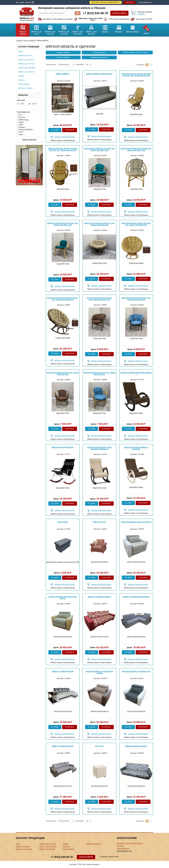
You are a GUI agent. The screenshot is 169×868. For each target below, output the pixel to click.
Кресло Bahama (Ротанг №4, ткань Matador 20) (99, 374)
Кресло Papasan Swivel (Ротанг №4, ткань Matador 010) (136, 224)
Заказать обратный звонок (64, 137)
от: (22, 104)
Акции (146, 29)
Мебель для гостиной (64, 29)
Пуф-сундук (63, 522)
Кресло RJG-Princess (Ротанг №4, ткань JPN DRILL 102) (136, 149)
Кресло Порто (99, 522)
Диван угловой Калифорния (136, 597)
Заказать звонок (119, 13)
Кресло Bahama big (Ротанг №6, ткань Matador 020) (136, 299)
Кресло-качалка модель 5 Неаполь (136, 448)
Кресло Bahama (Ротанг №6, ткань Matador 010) (63, 374)
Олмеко (22, 127)
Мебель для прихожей (78, 29)
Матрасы (119, 28)
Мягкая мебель (133, 28)
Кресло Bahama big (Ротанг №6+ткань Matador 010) (99, 299)
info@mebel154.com (124, 851)
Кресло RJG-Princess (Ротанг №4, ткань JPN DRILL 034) (63, 224)
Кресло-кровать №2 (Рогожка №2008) (99, 672)
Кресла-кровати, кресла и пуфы (135, 52)
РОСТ (21, 132)
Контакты (129, 2)
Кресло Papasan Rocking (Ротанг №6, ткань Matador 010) (63, 299)
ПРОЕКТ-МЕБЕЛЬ (26, 130)
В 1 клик (55, 130)
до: (34, 104)
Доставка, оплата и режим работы (106, 2)
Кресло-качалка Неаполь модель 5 (136, 374)
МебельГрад (24, 120)
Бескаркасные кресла (99, 57)
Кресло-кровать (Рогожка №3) (136, 671)
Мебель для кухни (36, 29)
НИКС (21, 125)
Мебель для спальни (50, 29)
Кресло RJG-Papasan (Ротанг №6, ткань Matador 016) (99, 224)
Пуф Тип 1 (99, 746)
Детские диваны (63, 57)
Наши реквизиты (145, 2)
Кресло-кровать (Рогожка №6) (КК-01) (63, 598)
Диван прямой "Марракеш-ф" (99, 74)
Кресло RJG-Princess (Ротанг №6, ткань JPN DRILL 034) (99, 149)
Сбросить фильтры (29, 140)
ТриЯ (21, 135)
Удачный (28, 2)
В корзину (70, 130)
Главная (19, 40)
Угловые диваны (99, 52)
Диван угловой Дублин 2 (99, 597)
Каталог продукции (29, 47)
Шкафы (105, 28)
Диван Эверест (63, 74)
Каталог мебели (23, 29)
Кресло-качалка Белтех (63, 447)
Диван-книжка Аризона (136, 746)
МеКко (22, 122)
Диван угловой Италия (63, 671)
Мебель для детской (91, 29)
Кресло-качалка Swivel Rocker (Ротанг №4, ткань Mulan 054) (63, 149)
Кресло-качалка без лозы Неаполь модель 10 (99, 448)
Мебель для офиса (26, 88)
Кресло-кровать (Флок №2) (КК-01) (136, 522)
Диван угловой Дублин (63, 746)
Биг (21, 115)
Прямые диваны (63, 52)
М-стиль (22, 117)
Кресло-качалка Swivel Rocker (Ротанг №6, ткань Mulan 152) (136, 75)
